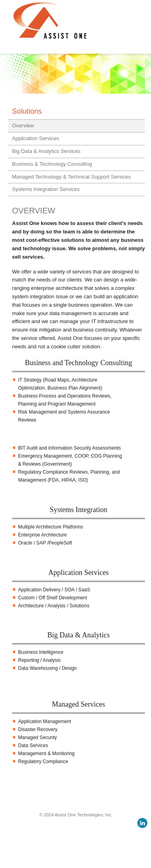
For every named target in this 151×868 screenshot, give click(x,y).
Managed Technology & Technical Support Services (71, 177)
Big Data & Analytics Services (46, 151)
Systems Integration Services (46, 189)
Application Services (36, 138)
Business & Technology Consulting (52, 164)
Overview (23, 126)
